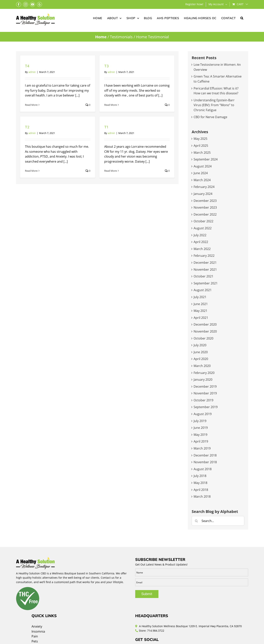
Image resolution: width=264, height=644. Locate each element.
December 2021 (205, 263)
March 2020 (202, 366)
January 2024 (203, 194)
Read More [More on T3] (111, 105)
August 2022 (203, 228)
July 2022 (200, 235)
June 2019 (201, 428)
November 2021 (205, 270)
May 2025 (200, 139)
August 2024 (203, 166)
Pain (35, 636)
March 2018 (202, 496)
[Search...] (218, 521)
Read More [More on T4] (31, 105)
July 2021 (200, 297)
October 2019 (203, 400)
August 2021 (203, 290)
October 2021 (203, 276)
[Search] (197, 521)
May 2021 (200, 311)
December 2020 (205, 324)
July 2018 (200, 476)
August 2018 (203, 469)
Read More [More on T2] (31, 171)
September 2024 (206, 159)
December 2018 (205, 455)
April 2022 (201, 242)
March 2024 (202, 180)
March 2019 (202, 448)
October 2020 (203, 338)
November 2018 (205, 462)
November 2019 (205, 393)
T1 (106, 127)
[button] (242, 18)
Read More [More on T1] (111, 171)
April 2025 (201, 146)
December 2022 (205, 214)
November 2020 (205, 331)
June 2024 (201, 173)
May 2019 (200, 435)
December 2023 (205, 201)
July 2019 (200, 421)
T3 (106, 66)
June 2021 (201, 304)
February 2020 (204, 373)
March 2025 (202, 153)
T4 (27, 66)
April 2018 (201, 490)
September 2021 (206, 283)
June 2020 (201, 352)
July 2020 (200, 345)
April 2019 (201, 441)
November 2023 (205, 207)
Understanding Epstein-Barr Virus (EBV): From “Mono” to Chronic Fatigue (214, 105)
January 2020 (203, 380)
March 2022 (202, 249)
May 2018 (200, 483)
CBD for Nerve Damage (210, 117)
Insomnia (38, 631)
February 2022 (204, 256)
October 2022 (203, 221)
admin (32, 72)
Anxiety (37, 626)
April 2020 (201, 359)
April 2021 (201, 318)
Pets (35, 641)
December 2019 (205, 386)
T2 (27, 127)
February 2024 (204, 187)
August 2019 (203, 414)
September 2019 (206, 407)
